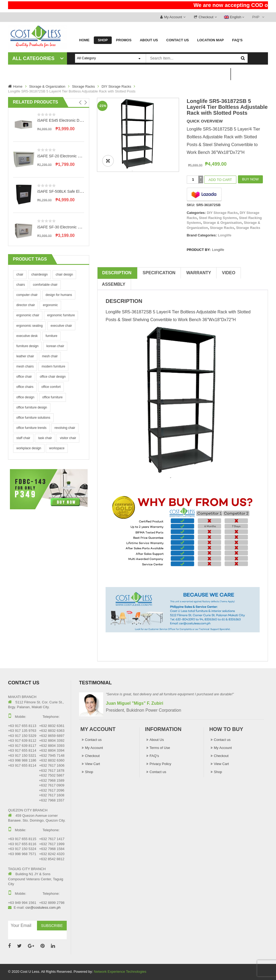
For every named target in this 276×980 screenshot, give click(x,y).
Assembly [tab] (113, 284)
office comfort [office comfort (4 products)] (51, 387)
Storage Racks (83, 86)
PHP (256, 17)
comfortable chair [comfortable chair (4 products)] (45, 285)
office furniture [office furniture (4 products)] (53, 397)
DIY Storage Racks (116, 86)
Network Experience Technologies (120, 972)
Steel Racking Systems (218, 218)
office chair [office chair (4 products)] (24, 377)
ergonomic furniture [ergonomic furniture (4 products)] (61, 315)
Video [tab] (229, 273)
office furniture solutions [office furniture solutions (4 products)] (33, 418)
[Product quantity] (193, 180)
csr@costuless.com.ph (43, 907)
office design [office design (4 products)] (25, 397)
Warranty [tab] (199, 273)
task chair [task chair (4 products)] (45, 438)
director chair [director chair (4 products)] (26, 305)
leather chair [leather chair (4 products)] (25, 356)
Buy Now (251, 179)
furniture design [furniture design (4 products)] (27, 346)
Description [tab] (117, 273)
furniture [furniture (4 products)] (51, 336)
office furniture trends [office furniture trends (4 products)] (31, 428)
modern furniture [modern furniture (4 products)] (53, 366)
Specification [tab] (159, 273)
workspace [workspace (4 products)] (57, 448)
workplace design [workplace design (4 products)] (29, 448)
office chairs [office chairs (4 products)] (25, 387)
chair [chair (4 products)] (20, 274)
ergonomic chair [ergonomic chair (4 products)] (28, 315)
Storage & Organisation (222, 223)
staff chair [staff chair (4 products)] (23, 438)
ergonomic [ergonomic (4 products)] (50, 305)
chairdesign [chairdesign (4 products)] (40, 274)
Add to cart (220, 180)
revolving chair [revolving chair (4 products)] (65, 428)
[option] (138, 135)
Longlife (225, 235)
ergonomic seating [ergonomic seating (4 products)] (29, 326)
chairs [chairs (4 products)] (21, 285)
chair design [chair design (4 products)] (64, 274)
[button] (80, 102)
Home (18, 86)
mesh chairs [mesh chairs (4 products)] (25, 366)
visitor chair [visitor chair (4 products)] (68, 438)
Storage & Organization (47, 86)
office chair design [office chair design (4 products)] (53, 377)
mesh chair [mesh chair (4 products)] (50, 356)
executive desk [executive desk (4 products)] (27, 336)
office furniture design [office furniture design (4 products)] (32, 407)
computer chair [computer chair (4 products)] (27, 295)
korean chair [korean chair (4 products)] (55, 346)
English (233, 17)
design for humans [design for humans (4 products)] (59, 295)
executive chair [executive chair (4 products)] (61, 326)
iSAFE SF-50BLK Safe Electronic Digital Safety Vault (81, 191)
